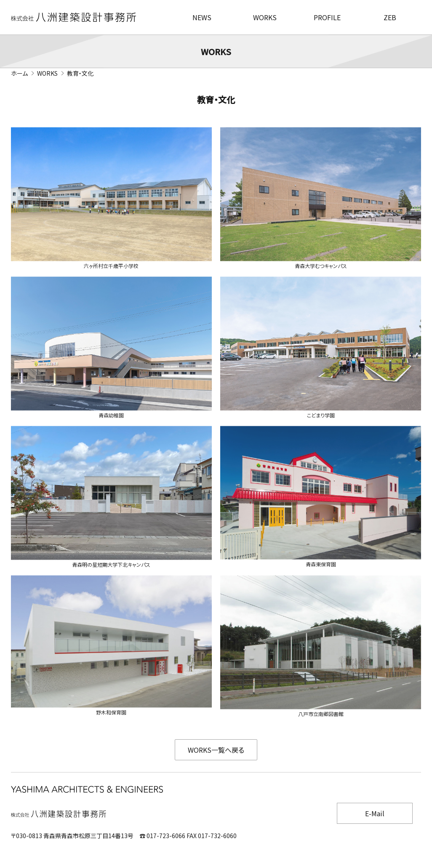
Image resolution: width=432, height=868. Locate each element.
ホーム (19, 73)
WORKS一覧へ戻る (216, 750)
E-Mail (375, 813)
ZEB (390, 17)
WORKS (265, 17)
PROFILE (327, 17)
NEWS (202, 17)
